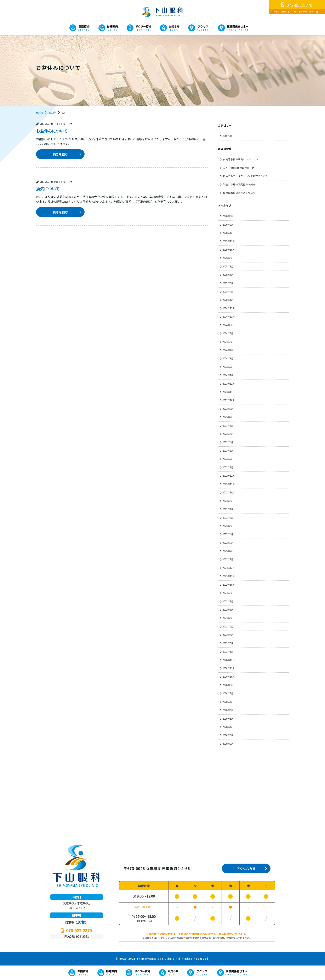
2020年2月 (228, 744)
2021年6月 (228, 618)
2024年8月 (228, 325)
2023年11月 (229, 392)
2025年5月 (228, 283)
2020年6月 (228, 710)
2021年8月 (228, 601)
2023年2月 (228, 459)
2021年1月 (228, 651)
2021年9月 (228, 593)
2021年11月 (229, 576)
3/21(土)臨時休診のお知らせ (239, 168)
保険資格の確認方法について (239, 193)
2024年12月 (229, 308)
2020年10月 (229, 677)
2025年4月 (228, 291)
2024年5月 (228, 342)
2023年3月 (228, 451)
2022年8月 (228, 501)
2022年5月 (228, 526)
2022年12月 (229, 476)
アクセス (203, 26)
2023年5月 (228, 434)
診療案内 (113, 26)
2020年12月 (229, 660)
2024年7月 (228, 333)
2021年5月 (228, 626)
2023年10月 (229, 400)
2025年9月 (228, 258)
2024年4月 (228, 350)
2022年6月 (228, 517)
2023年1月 (228, 467)
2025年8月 (228, 266)
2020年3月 (228, 735)
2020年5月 (228, 719)
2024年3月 (228, 358)
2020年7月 (228, 702)
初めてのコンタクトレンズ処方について (245, 176)
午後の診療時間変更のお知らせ (240, 184)
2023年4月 (228, 442)
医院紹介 (84, 26)
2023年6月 (228, 425)
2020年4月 (228, 727)
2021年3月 (228, 643)
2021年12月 (229, 568)
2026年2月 (228, 225)
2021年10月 (229, 585)
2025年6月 (228, 275)
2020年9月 (228, 685)
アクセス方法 (246, 868)
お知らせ (174, 26)
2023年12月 (229, 384)
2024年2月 (228, 367)
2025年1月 (228, 300)
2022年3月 (228, 543)
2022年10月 (229, 492)
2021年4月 (228, 635)
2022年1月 (228, 559)
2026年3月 (228, 216)
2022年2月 (228, 551)
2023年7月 (228, 417)
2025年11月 (229, 241)
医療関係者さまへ (238, 26)
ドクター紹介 (143, 26)
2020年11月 (229, 668)
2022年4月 (228, 534)
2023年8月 (228, 409)
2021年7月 (228, 610)
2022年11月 (229, 484)
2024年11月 (229, 317)
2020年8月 (228, 693)
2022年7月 (228, 509)
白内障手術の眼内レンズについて (242, 159)
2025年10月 (229, 250)
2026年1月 (228, 233)
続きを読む (60, 154)
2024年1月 (228, 375)
